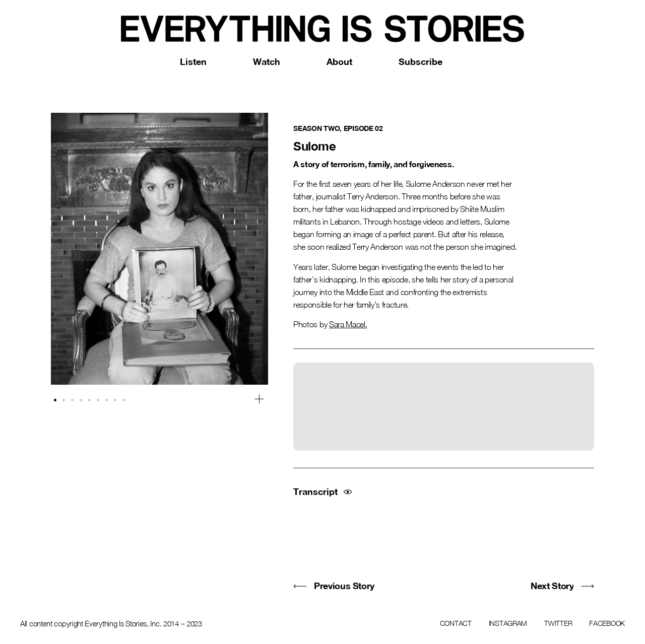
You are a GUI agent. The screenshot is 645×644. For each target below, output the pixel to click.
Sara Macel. (348, 324)
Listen (193, 61)
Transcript (315, 491)
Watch (267, 61)
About (339, 61)
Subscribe (421, 61)
